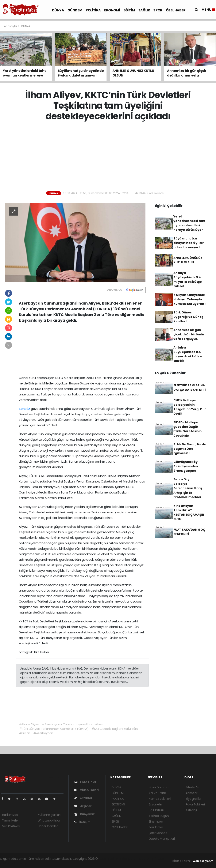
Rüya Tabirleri (195, 804)
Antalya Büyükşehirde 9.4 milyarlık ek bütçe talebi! (188, 280)
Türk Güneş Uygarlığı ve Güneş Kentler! (188, 317)
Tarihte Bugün (159, 816)
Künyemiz (84, 814)
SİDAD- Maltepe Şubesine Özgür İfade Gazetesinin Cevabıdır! (188, 429)
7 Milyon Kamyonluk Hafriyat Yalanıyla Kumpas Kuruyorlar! (190, 299)
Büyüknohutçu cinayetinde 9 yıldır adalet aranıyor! (189, 243)
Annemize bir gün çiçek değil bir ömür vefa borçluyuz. (189, 334)
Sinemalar (156, 822)
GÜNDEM (75, 10)
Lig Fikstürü (156, 810)
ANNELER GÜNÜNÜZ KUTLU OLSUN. (188, 260)
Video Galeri (86, 790)
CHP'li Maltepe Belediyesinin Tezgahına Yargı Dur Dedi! (190, 407)
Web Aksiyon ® (203, 861)
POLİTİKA (93, 10)
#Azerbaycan (43, 733)
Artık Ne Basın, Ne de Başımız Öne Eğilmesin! (190, 449)
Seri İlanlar (156, 827)
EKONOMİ (112, 10)
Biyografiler (194, 799)
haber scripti (147, 859)
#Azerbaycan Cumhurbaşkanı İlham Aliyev (73, 724)
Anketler (191, 793)
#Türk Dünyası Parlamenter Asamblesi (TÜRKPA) (54, 729)
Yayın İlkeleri (11, 820)
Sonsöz (24, 409)
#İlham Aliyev (29, 724)
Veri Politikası (11, 826)
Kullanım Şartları (49, 815)
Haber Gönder (48, 826)
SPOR (158, 10)
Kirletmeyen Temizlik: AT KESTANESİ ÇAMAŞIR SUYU (189, 512)
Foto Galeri (86, 782)
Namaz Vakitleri (160, 799)
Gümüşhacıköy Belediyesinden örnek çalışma (186, 466)
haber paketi (128, 859)
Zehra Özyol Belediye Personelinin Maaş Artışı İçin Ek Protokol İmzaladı (188, 488)
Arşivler (83, 806)
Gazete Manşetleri (162, 839)
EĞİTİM (129, 10)
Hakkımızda (10, 815)
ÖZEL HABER (176, 10)
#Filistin (25, 733)
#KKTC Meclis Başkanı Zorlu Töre (115, 729)
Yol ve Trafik (157, 793)
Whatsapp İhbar (49, 820)
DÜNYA (58, 10)
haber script (19, 863)
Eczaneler (156, 804)
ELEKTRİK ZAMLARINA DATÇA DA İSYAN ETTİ (190, 388)
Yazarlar (83, 798)
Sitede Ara (193, 787)
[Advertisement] (110, 156)
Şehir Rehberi (158, 833)
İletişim (82, 822)
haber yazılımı (109, 859)
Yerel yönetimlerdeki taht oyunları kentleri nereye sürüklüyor (189, 223)
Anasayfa (11, 26)
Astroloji (191, 810)
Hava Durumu (159, 787)
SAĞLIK (144, 10)
